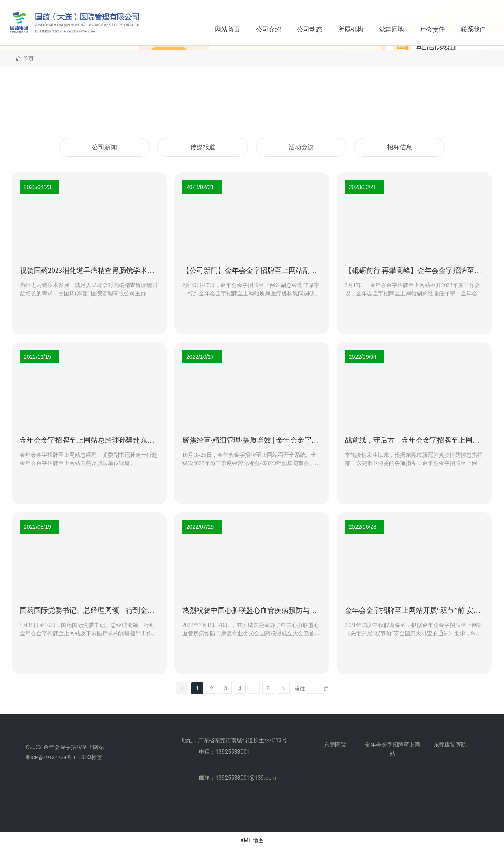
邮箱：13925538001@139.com (237, 778)
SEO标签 (91, 757)
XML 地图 (252, 840)
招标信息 (400, 147)
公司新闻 (104, 147)
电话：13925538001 (224, 752)
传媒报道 (203, 147)
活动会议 (301, 147)
